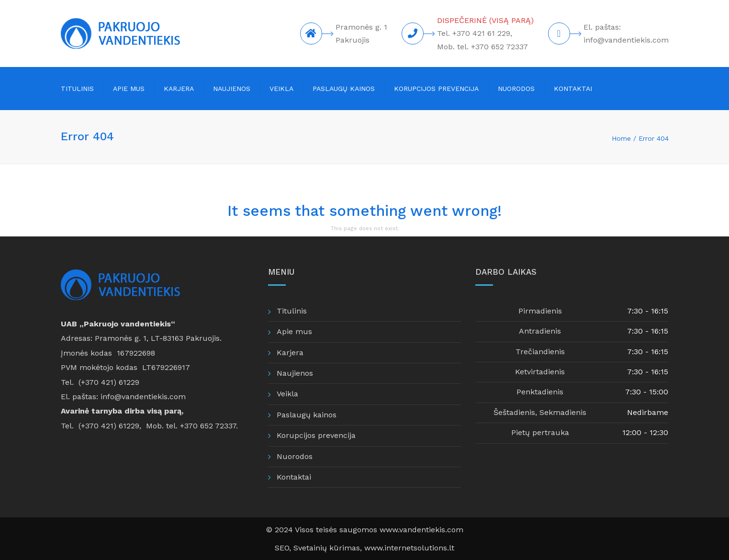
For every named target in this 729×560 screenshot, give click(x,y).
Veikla (281, 89)
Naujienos (232, 89)
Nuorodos (516, 89)
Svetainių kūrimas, (329, 548)
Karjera (179, 89)
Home (621, 138)
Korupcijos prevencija (436, 89)
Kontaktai (573, 89)
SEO (282, 548)
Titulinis (77, 89)
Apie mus (129, 89)
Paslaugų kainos (344, 89)
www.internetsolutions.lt (409, 548)
